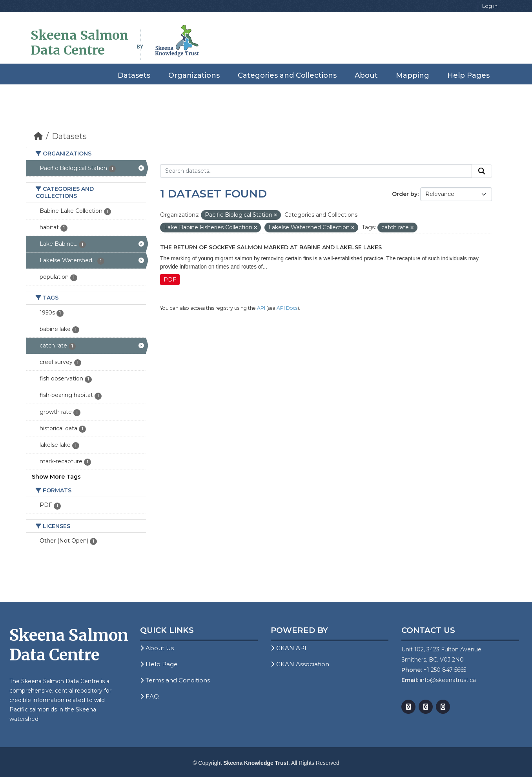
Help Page (159, 664)
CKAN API (289, 648)
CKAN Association (300, 664)
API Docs (287, 308)
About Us (157, 648)
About (366, 75)
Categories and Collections (287, 75)
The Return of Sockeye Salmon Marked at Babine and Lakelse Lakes (271, 247)
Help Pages (468, 75)
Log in (490, 6)
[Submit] (482, 171)
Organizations (194, 75)
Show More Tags (56, 477)
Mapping (413, 75)
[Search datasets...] (316, 171)
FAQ (149, 696)
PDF (170, 280)
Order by (405, 194)
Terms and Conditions (175, 680)
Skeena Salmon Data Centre (79, 43)
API (261, 308)
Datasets (134, 75)
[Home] (38, 136)
